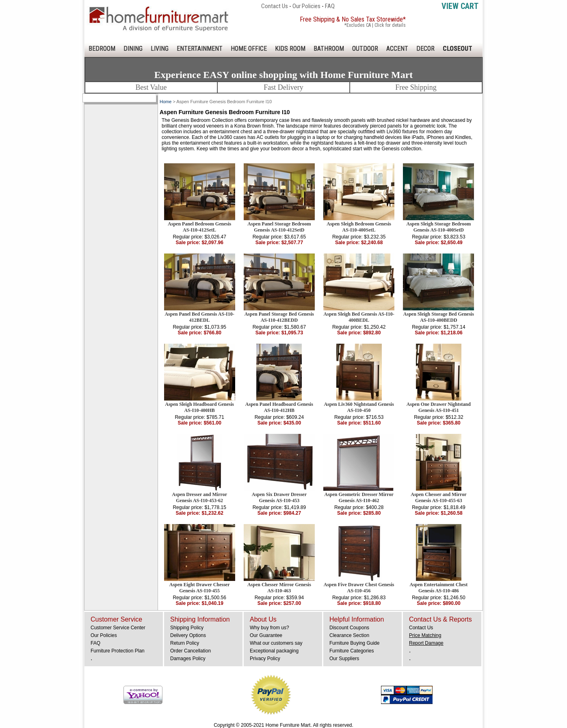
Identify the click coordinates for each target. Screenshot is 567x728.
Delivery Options (188, 635)
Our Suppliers (344, 659)
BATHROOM (329, 49)
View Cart (460, 6)
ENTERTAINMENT (200, 49)
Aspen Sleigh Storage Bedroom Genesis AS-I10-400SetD (438, 227)
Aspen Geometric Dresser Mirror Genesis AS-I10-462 (359, 497)
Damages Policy (188, 659)
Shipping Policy (187, 628)
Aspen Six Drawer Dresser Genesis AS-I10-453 (279, 497)
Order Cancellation (190, 651)
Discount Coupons (349, 628)
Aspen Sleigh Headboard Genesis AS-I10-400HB (199, 407)
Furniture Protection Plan (118, 651)
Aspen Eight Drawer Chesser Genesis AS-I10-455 (200, 588)
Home (166, 102)
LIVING (160, 49)
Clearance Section (349, 635)
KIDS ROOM (290, 49)
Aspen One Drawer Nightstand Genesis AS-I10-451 (439, 407)
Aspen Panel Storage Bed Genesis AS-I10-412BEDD (279, 317)
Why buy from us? (269, 628)
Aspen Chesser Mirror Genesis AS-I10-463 (279, 588)
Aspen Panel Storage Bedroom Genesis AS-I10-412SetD (279, 227)
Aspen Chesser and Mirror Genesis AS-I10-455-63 (438, 497)
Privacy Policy (265, 659)
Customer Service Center (118, 628)
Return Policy (185, 643)
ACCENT (397, 49)
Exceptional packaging (274, 651)
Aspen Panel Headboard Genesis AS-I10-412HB (279, 407)
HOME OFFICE (249, 49)
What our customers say (276, 643)
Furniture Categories (352, 651)
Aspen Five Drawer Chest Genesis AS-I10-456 (359, 588)
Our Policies (306, 6)
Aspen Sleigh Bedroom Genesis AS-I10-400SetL (359, 227)
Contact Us (275, 6)
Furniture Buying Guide (354, 643)
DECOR (425, 49)
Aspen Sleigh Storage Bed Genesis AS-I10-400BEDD (439, 317)
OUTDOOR (365, 49)
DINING (133, 49)
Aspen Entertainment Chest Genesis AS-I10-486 (439, 588)
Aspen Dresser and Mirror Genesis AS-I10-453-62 (199, 497)
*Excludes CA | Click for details (375, 25)
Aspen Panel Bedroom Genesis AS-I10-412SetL (199, 227)
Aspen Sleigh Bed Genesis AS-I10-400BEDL (359, 317)
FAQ (330, 6)
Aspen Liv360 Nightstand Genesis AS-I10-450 (359, 407)
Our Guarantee (266, 635)
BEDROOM (102, 49)
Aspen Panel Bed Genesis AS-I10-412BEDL (199, 317)
